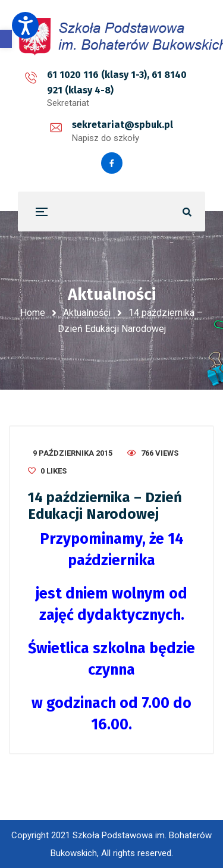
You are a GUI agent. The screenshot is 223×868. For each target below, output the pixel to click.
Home (33, 313)
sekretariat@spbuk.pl (123, 125)
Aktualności (87, 313)
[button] (6, 39)
